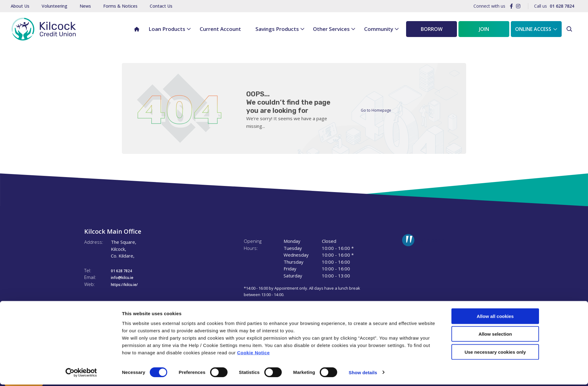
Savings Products (277, 29)
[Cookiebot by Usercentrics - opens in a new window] (81, 374)
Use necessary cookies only (495, 353)
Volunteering (55, 6)
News (85, 6)
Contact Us (161, 6)
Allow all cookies (495, 318)
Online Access (533, 29)
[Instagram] (518, 6)
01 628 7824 (124, 270)
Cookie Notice (253, 354)
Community (379, 29)
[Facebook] (511, 6)
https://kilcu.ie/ (128, 284)
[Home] (42, 29)
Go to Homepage (379, 110)
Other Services (331, 29)
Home (134, 25)
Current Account (220, 29)
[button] (570, 29)
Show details (363, 374)
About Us (20, 6)
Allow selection (495, 336)
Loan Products (167, 29)
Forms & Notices (120, 6)
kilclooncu (434, 240)
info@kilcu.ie (125, 277)
